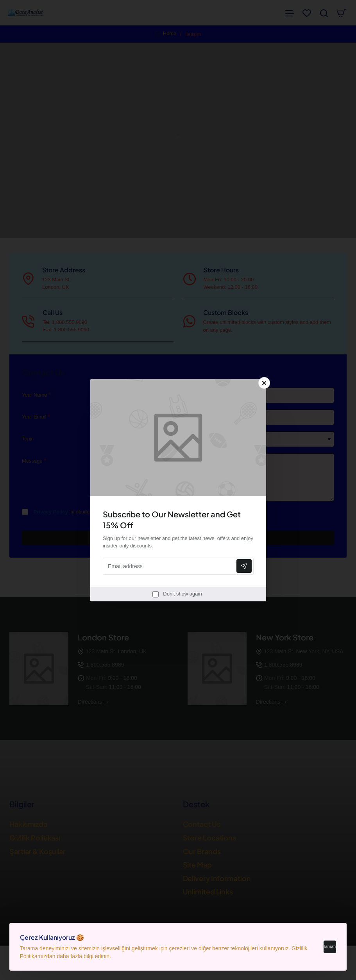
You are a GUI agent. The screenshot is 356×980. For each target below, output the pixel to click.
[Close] (264, 383)
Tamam (328, 944)
